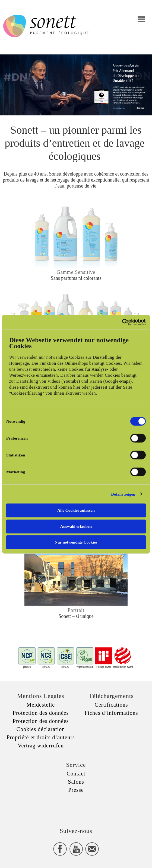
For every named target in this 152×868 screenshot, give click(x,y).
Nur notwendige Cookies (76, 542)
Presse (76, 790)
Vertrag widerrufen (41, 746)
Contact (76, 774)
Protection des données (41, 713)
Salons (76, 782)
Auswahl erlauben (76, 526)
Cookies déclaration (41, 729)
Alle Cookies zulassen (76, 510)
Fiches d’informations (111, 713)
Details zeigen (123, 494)
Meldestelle (41, 705)
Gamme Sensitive (76, 272)
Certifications (111, 705)
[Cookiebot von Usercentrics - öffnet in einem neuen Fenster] (122, 322)
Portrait (76, 610)
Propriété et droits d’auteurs (41, 737)
